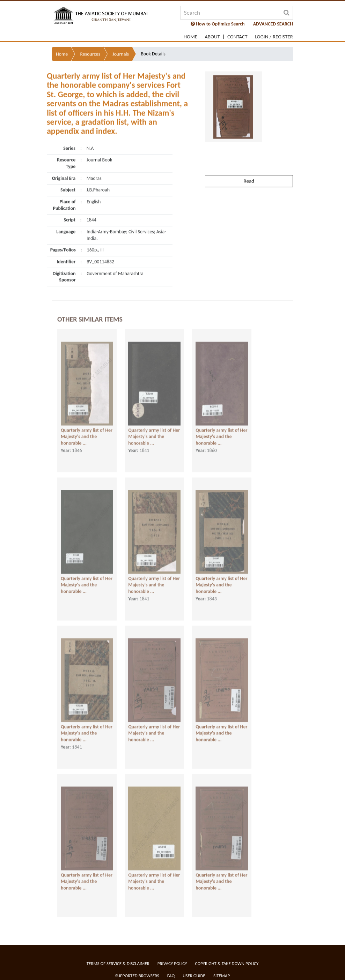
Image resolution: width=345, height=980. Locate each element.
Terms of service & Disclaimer (118, 963)
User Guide (194, 976)
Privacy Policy (172, 963)
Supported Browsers (137, 976)
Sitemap (222, 976)
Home (190, 37)
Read (249, 165)
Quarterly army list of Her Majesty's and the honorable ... (87, 431)
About (212, 37)
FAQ (171, 976)
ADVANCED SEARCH (273, 24)
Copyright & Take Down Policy (227, 963)
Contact (237, 37)
